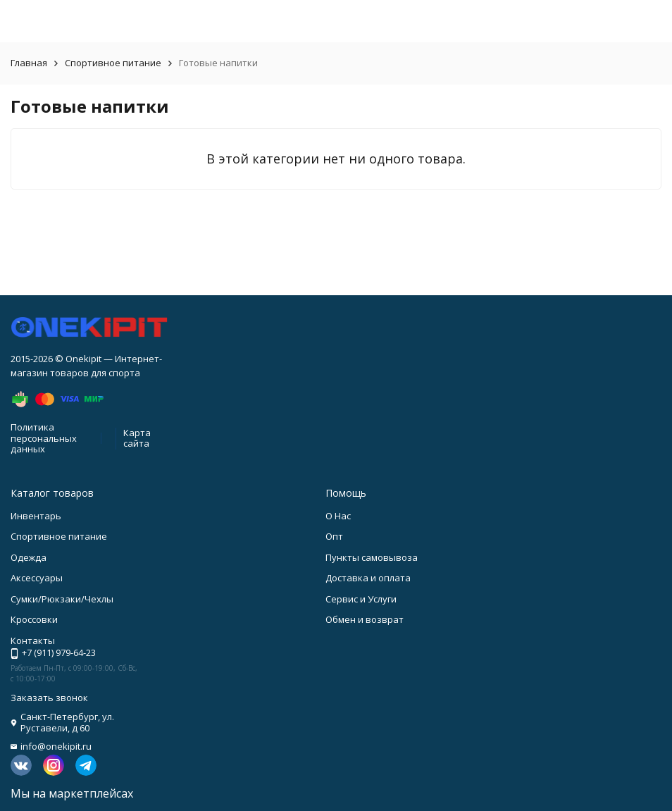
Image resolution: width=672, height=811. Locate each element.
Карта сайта (137, 438)
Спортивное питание (113, 63)
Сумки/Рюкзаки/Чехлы (62, 599)
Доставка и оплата (368, 578)
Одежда (29, 557)
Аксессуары (37, 578)
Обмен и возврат (365, 619)
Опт (334, 536)
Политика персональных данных (44, 438)
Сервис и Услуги (361, 599)
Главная (29, 63)
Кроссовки (34, 619)
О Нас (338, 516)
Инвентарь (36, 516)
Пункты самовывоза (372, 557)
